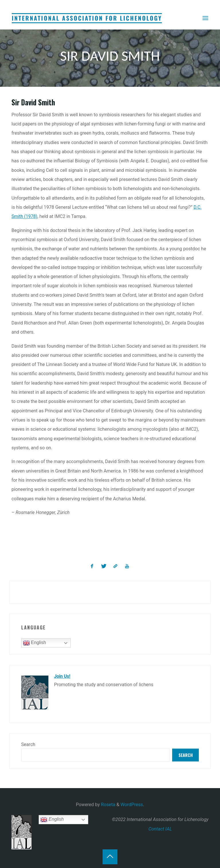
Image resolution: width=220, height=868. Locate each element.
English (35, 643)
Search (28, 744)
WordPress (132, 805)
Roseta (107, 805)
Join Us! (63, 676)
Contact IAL (160, 829)
